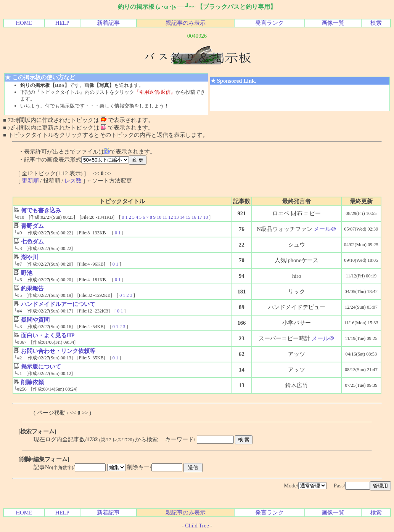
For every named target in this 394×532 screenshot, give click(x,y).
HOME (24, 23)
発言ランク (269, 23)
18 (206, 217)
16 (194, 217)
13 (176, 217)
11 (165, 217)
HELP (62, 23)
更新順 (30, 181)
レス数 (73, 181)
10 (159, 217)
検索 (376, 23)
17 (199, 217)
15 (188, 217)
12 (170, 217)
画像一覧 (333, 23)
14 (182, 217)
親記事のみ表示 (186, 23)
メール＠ (325, 229)
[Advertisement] (300, 98)
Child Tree (197, 526)
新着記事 (108, 23)
